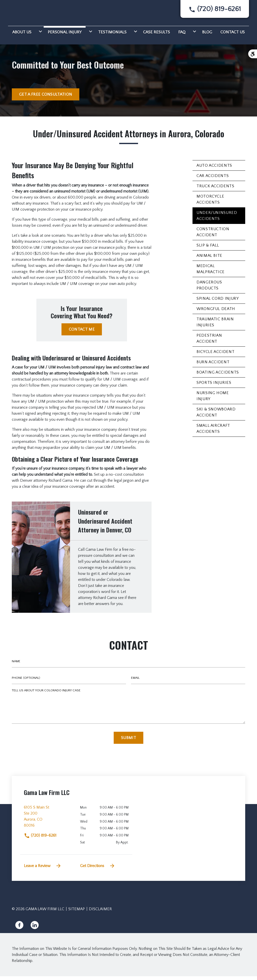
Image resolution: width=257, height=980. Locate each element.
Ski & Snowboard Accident (216, 416)
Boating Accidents (218, 376)
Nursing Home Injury (213, 400)
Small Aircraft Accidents (213, 432)
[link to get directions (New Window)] (48, 822)
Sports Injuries (214, 386)
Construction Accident (213, 236)
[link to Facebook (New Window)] (19, 929)
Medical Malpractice (211, 273)
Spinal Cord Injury (218, 302)
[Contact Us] (233, 35)
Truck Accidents (215, 190)
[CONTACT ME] (82, 333)
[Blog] (207, 35)
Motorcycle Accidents (210, 203)
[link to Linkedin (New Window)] (35, 929)
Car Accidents (213, 179)
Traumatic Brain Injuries (215, 326)
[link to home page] (30, 13)
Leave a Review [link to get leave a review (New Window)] (43, 870)
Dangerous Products (209, 289)
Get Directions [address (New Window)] (98, 870)
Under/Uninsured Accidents (217, 219)
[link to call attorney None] (215, 11)
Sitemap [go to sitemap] (77, 913)
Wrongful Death (216, 313)
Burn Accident (213, 366)
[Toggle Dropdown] (39, 35)
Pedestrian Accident (209, 342)
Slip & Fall (208, 249)
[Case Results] (156, 35)
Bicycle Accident (215, 355)
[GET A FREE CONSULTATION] (46, 98)
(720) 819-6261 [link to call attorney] (40, 839)
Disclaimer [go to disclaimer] (100, 913)
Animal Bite (209, 259)
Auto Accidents (214, 169)
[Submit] (128, 742)
